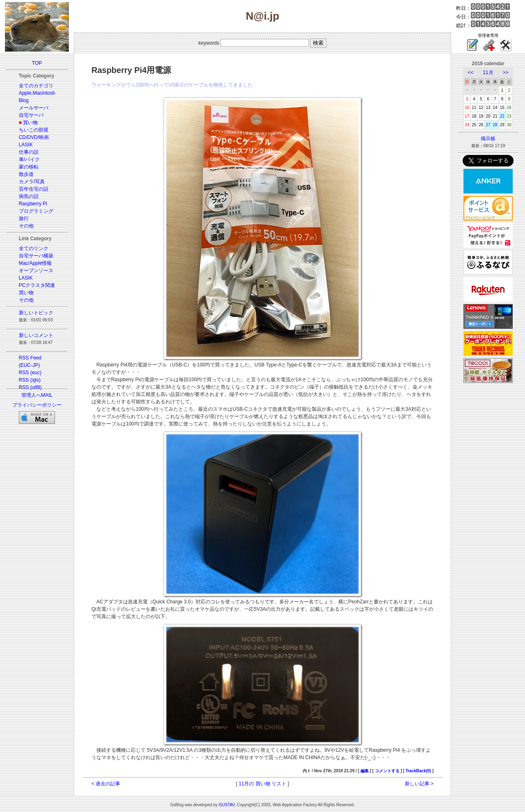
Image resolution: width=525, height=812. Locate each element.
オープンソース (36, 271)
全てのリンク (34, 248)
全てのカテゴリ (36, 86)
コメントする (387, 771)
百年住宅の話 (34, 189)
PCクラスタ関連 (37, 285)
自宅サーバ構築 (36, 256)
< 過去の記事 (106, 784)
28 (495, 125)
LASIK (26, 145)
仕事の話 (29, 152)
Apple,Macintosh (37, 93)
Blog (24, 100)
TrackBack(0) (418, 771)
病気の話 (29, 196)
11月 (488, 73)
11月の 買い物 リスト (262, 784)
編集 (365, 771)
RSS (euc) (30, 373)
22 (502, 116)
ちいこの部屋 (34, 130)
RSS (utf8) (30, 387)
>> (506, 73)
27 (488, 125)
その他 (26, 226)
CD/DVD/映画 (34, 137)
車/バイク (29, 159)
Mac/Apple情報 (35, 263)
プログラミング (36, 211)
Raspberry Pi (33, 204)
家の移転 (29, 167)
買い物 (30, 123)
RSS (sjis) (30, 380)
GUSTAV (227, 805)
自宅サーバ (31, 115)
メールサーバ (34, 108)
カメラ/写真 (32, 182)
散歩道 (26, 174)
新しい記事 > (419, 784)
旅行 (24, 218)
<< (470, 73)
